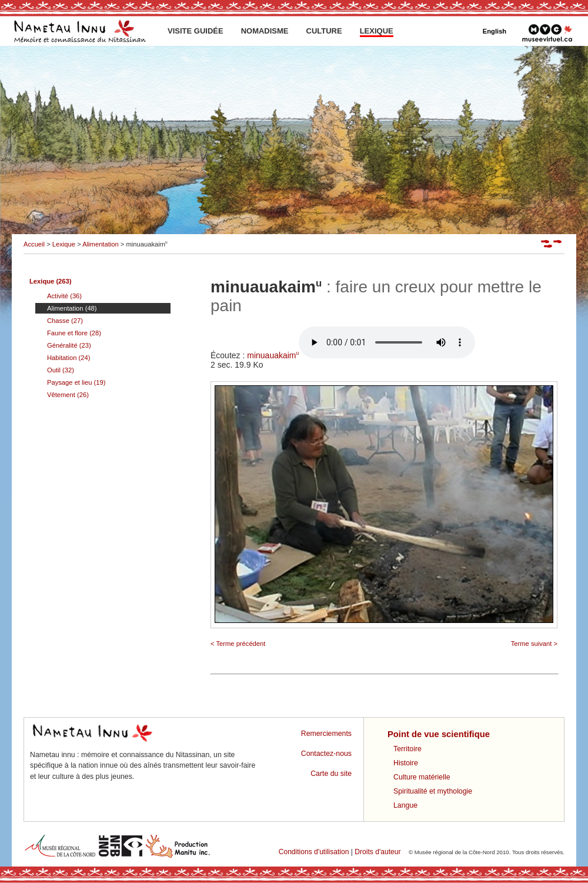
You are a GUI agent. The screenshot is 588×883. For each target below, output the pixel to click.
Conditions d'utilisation (314, 852)
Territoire (407, 749)
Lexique (64, 244)
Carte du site (331, 774)
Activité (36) (64, 296)
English (495, 31)
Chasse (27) (65, 321)
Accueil (34, 244)
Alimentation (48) (72, 308)
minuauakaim (361, 355)
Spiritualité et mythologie (433, 791)
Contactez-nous (326, 754)
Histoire (406, 763)
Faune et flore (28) (74, 333)
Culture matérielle (422, 777)
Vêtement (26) (68, 395)
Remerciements (326, 734)
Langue (405, 805)
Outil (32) (61, 370)
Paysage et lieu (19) (76, 382)
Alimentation (101, 244)
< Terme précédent (238, 644)
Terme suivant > (534, 644)
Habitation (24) (69, 358)
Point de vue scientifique (439, 734)
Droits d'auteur (377, 852)
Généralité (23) (69, 345)
